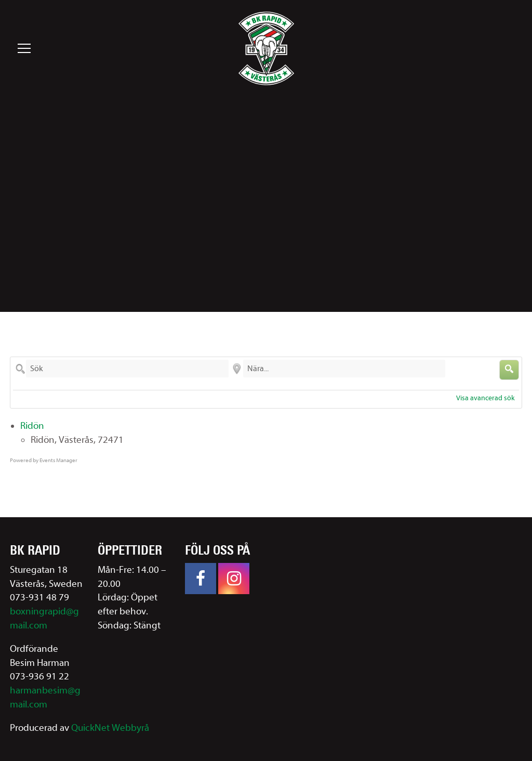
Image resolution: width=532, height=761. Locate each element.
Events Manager (58, 460)
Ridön (32, 426)
